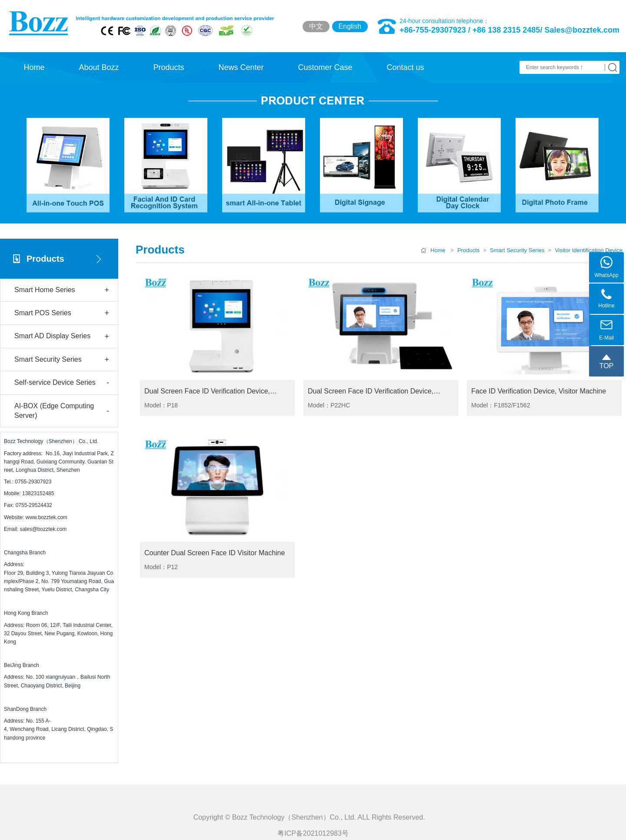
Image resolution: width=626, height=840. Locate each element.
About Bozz (99, 67)
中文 (316, 26)
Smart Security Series (62, 360)
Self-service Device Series (62, 383)
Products (168, 67)
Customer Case (325, 67)
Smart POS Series (62, 313)
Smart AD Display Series (62, 337)
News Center (241, 67)
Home (34, 67)
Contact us (405, 67)
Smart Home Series (62, 290)
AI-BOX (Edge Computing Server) (62, 411)
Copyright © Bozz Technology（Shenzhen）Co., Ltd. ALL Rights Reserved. (313, 829)
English (350, 26)
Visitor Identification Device (589, 250)
